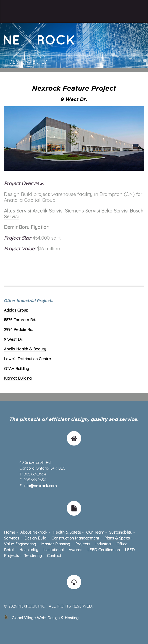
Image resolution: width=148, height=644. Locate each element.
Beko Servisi (115, 211)
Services (12, 538)
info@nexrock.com (40, 486)
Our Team (95, 532)
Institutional (53, 550)
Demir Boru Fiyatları (27, 227)
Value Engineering (20, 544)
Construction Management (75, 538)
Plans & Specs (117, 538)
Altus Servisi (18, 211)
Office (122, 544)
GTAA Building (16, 369)
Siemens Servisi (82, 211)
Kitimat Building (18, 378)
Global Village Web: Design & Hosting (45, 618)
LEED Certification (104, 550)
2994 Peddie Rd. (18, 329)
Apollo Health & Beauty (25, 349)
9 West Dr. (13, 339)
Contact (54, 556)
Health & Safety (67, 532)
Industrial (103, 544)
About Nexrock (34, 532)
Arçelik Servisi (48, 211)
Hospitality (29, 550)
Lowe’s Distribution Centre (27, 359)
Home (10, 532)
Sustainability (121, 532)
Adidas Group (16, 310)
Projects (83, 544)
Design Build (35, 538)
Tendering (33, 556)
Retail (9, 550)
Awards (75, 550)
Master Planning (56, 544)
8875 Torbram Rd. (20, 320)
